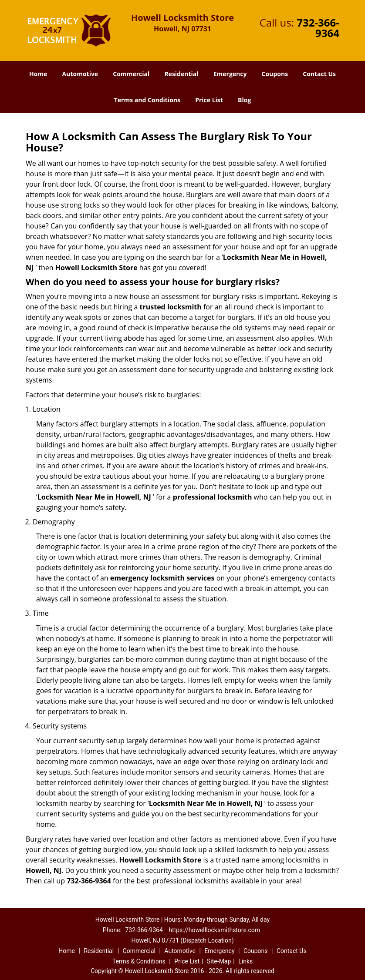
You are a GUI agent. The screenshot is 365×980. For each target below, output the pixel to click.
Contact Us (319, 74)
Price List (209, 100)
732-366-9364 (318, 28)
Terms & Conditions (139, 961)
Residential (181, 74)
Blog (244, 100)
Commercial (131, 74)
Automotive (80, 74)
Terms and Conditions (147, 100)
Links (245, 961)
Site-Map (219, 961)
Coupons (275, 74)
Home (38, 74)
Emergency (230, 74)
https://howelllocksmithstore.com (214, 930)
